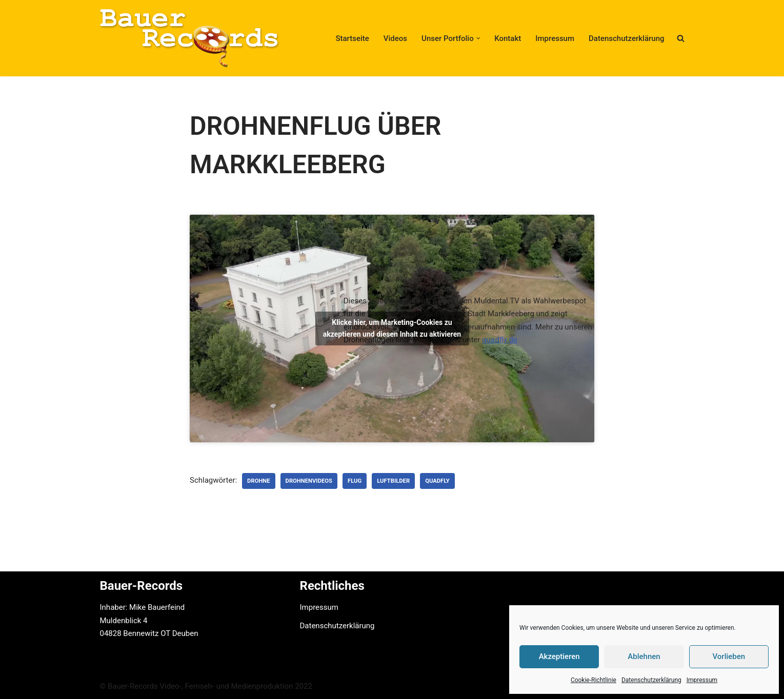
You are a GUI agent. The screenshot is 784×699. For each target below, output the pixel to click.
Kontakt (508, 38)
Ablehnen (644, 656)
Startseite (352, 38)
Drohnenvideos (309, 481)
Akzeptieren (559, 656)
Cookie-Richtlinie (594, 680)
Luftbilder (393, 481)
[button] (478, 38)
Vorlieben (729, 656)
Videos (395, 38)
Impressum (702, 680)
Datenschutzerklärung (651, 680)
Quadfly (437, 481)
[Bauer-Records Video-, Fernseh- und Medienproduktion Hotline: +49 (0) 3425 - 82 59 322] (190, 38)
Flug (355, 481)
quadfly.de (500, 340)
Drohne (258, 481)
